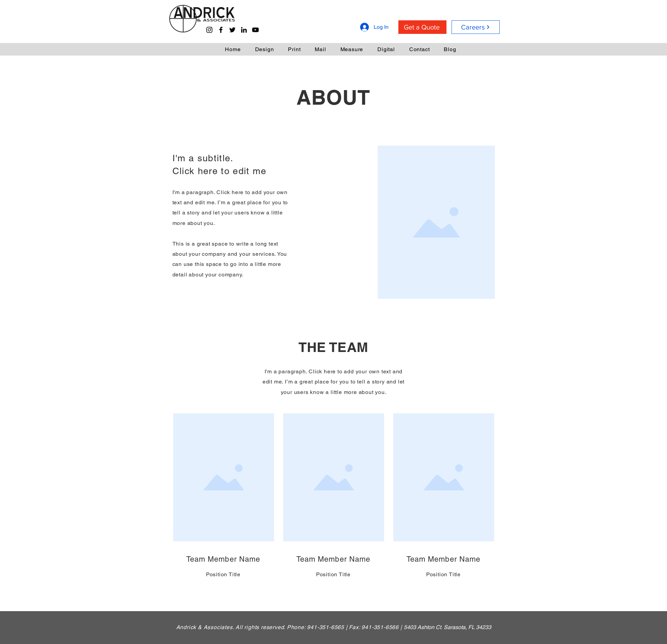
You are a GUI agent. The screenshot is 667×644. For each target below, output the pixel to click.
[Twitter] (232, 30)
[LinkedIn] (244, 30)
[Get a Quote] (422, 27)
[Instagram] (209, 30)
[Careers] (476, 27)
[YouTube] (255, 30)
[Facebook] (221, 30)
